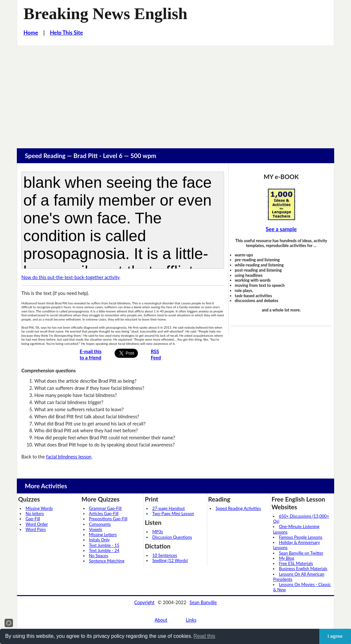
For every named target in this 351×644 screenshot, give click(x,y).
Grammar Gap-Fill (105, 508)
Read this (204, 636)
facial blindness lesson (69, 457)
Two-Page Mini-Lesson (173, 514)
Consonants (100, 524)
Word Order (37, 524)
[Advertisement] (175, 94)
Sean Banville (203, 602)
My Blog (286, 558)
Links (191, 620)
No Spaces (99, 556)
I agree (335, 636)
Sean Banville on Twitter (301, 553)
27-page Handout (169, 508)
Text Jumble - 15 (104, 545)
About (161, 620)
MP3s (158, 532)
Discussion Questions (172, 537)
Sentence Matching (107, 561)
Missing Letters (103, 535)
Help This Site (66, 33)
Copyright (144, 602)
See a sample (281, 229)
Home (31, 33)
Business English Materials (303, 569)
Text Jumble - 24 (104, 550)
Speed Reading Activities (238, 508)
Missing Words (39, 508)
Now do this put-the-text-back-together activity (70, 277)
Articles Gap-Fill (104, 514)
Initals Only (99, 540)
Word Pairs (36, 529)
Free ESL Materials (296, 563)
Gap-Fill (33, 519)
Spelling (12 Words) (170, 560)
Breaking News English (106, 14)
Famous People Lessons (300, 537)
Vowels (96, 529)
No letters (35, 514)
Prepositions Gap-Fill (108, 519)
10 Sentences (165, 555)
